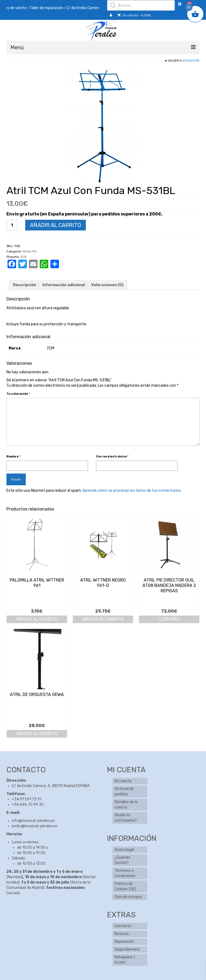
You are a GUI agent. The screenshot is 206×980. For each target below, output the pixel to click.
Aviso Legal (124, 850)
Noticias (122, 934)
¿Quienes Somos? (122, 860)
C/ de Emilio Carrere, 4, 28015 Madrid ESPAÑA (51, 786)
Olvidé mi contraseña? (126, 818)
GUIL (24, 257)
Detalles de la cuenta (126, 805)
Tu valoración (18, 394)
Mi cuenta (123, 781)
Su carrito (134, 15)
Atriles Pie (191, 61)
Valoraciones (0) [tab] (107, 285)
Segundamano (127, 949)
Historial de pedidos (124, 791)
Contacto (123, 926)
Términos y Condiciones (125, 873)
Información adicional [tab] (64, 285)
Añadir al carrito (56, 225)
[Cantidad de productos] (12, 225)
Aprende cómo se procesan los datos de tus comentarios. (132, 491)
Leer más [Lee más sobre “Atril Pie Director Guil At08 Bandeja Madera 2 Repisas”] (169, 619)
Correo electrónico (112, 457)
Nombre (13, 457)
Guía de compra (128, 897)
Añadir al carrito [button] (37, 619)
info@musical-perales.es (33, 821)
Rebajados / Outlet (125, 960)
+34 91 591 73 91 (27, 799)
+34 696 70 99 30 (28, 805)
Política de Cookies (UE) (125, 886)
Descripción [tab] (25, 285)
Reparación (124, 942)
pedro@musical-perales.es (35, 826)
